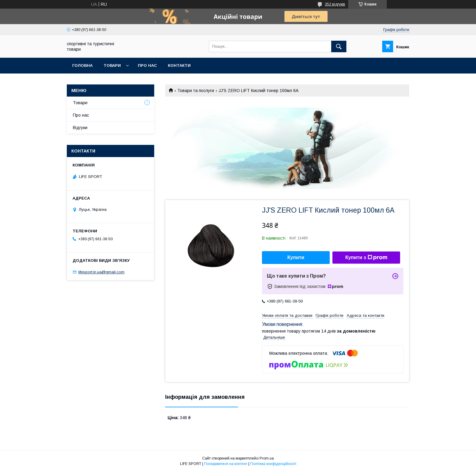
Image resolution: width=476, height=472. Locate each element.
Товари (112, 65)
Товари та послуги (196, 91)
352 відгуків (335, 4)
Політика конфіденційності (273, 464)
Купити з (366, 258)
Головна (82, 65)
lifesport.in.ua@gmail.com (101, 272)
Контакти (179, 65)
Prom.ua (267, 458)
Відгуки (80, 128)
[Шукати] (339, 46)
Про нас (147, 65)
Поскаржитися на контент (226, 464)
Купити (296, 257)
